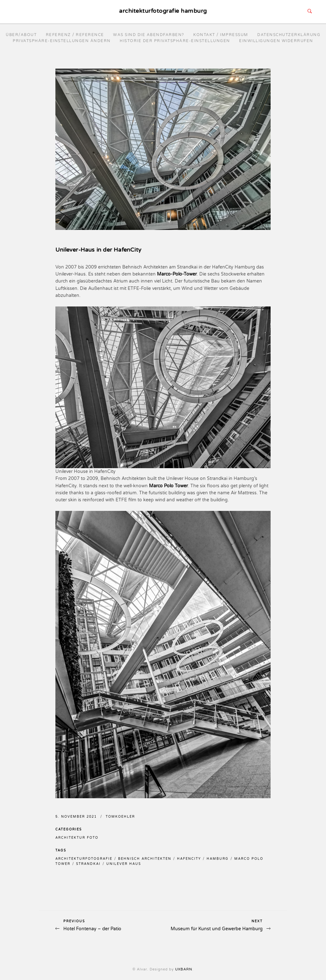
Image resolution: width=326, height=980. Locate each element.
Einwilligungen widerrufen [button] (276, 41)
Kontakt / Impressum (221, 35)
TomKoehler (120, 817)
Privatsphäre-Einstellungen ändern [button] (62, 41)
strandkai (88, 864)
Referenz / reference (75, 35)
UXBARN (184, 969)
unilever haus (124, 864)
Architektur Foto (77, 838)
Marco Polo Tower (168, 486)
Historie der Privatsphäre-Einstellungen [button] (175, 41)
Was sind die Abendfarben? (149, 35)
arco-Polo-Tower (179, 274)
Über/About (21, 35)
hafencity (189, 859)
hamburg (218, 859)
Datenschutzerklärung (289, 35)
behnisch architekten (145, 859)
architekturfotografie (84, 859)
